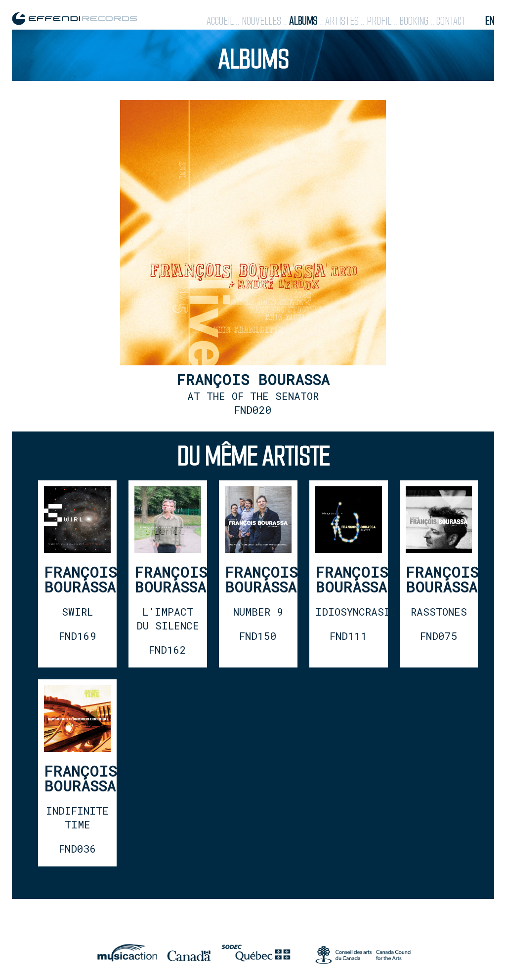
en (489, 21)
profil (379, 21)
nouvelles (261, 21)
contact (451, 21)
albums (303, 21)
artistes (342, 21)
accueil (220, 21)
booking (414, 21)
